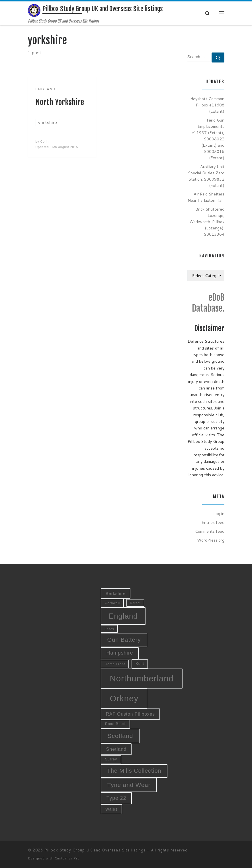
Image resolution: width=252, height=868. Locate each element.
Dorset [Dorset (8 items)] (135, 603)
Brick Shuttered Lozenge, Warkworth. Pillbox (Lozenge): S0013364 (207, 222)
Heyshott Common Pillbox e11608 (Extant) (207, 105)
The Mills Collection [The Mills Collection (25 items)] (134, 771)
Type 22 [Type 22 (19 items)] (116, 798)
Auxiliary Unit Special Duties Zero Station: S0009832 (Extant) (206, 176)
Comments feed (210, 531)
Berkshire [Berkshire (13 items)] (116, 594)
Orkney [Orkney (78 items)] (124, 698)
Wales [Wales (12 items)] (111, 809)
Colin (45, 142)
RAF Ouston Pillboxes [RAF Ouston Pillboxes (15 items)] (130, 714)
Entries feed (213, 522)
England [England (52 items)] (123, 616)
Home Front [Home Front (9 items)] (115, 664)
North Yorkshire (60, 102)
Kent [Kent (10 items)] (140, 664)
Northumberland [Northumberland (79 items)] (142, 678)
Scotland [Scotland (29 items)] (120, 736)
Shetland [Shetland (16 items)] (116, 749)
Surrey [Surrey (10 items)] (111, 759)
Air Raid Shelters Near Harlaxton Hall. (206, 197)
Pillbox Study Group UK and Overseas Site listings (95, 850)
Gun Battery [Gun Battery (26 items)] (124, 640)
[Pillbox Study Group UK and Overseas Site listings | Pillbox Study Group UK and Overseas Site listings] (34, 10)
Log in (219, 513)
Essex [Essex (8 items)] (109, 629)
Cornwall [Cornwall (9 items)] (112, 603)
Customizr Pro (67, 858)
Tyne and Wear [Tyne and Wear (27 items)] (129, 785)
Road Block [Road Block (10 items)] (116, 724)
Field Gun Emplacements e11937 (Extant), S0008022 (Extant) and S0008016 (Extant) (208, 139)
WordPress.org (211, 540)
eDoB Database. (208, 303)
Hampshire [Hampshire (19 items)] (120, 653)
